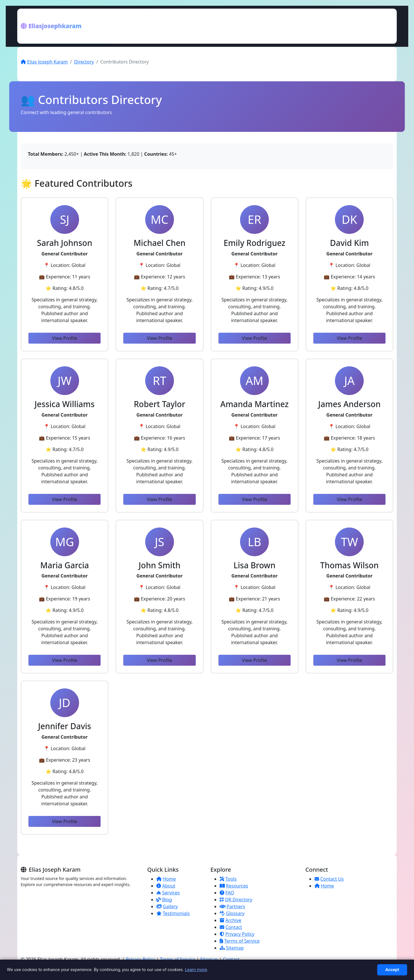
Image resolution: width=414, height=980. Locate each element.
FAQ (227, 893)
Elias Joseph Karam (44, 62)
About (166, 886)
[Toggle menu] (387, 26)
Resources (234, 886)
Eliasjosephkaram (51, 26)
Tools (228, 879)
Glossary (232, 913)
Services (168, 893)
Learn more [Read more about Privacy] (196, 970)
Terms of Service (240, 941)
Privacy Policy (237, 934)
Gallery (167, 906)
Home (166, 879)
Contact (231, 927)
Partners (232, 906)
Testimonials (173, 913)
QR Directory (236, 900)
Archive (230, 920)
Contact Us (329, 879)
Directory (84, 62)
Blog (164, 900)
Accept (392, 970)
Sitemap (232, 948)
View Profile (65, 338)
